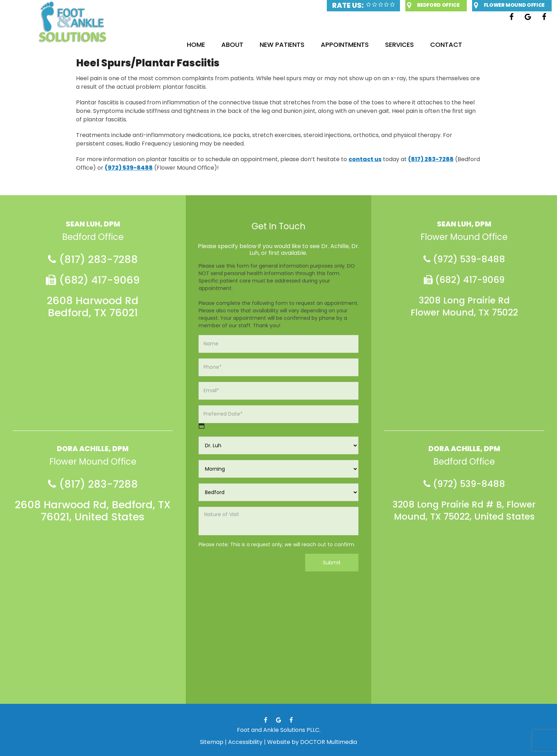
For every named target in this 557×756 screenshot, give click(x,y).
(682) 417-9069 (93, 280)
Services (399, 45)
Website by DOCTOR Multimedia (312, 742)
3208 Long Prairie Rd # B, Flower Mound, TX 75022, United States (464, 511)
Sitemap (212, 742)
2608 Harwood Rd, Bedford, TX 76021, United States (93, 511)
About (232, 45)
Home (196, 45)
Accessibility (245, 742)
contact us (365, 159)
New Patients (282, 45)
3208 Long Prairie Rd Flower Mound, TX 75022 (464, 307)
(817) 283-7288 (431, 159)
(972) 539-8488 (129, 168)
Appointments (345, 45)
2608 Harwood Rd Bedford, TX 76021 (93, 307)
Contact (446, 45)
